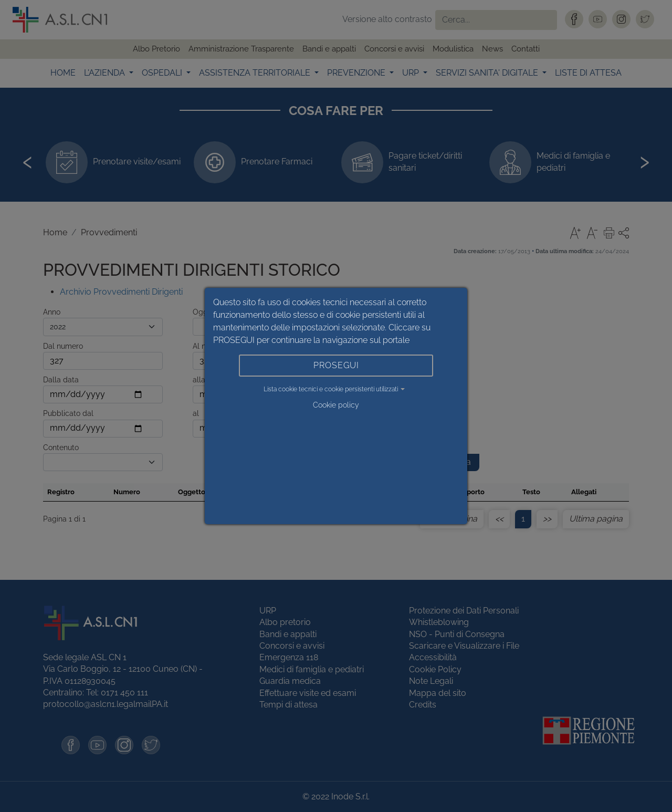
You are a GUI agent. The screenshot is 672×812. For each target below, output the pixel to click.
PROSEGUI (336, 365)
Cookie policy (336, 405)
